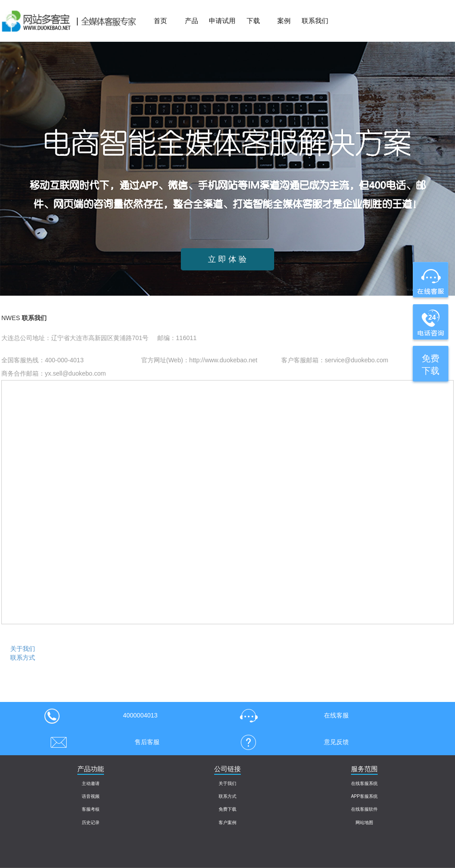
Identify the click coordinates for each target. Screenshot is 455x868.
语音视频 (91, 796)
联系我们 (315, 21)
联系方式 (23, 658)
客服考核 (91, 809)
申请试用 (222, 21)
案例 (284, 21)
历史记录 (91, 822)
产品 (192, 21)
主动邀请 (91, 783)
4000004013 (101, 715)
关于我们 (23, 649)
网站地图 (364, 822)
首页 (160, 21)
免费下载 (227, 809)
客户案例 (227, 822)
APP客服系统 (364, 796)
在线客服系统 (364, 783)
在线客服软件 (364, 809)
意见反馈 (291, 742)
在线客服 (291, 715)
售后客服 (102, 742)
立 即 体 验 (227, 259)
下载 (253, 21)
